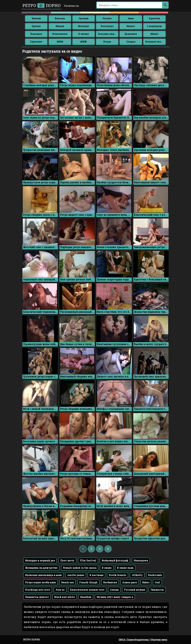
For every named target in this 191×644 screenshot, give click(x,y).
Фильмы (60, 18)
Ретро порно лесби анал (41, 582)
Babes (146, 582)
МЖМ (60, 42)
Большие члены (155, 42)
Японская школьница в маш (43, 575)
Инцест (131, 26)
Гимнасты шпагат (37, 597)
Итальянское (60, 34)
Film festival (88, 560)
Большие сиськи (108, 34)
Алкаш (114, 590)
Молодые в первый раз (40, 560)
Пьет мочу (67, 560)
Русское (107, 18)
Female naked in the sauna (80, 568)
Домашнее (131, 34)
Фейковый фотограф (115, 560)
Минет (154, 34)
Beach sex (68, 582)
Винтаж (36, 18)
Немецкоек (141, 560)
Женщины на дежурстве (41, 568)
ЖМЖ (83, 42)
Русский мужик (135, 590)
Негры (107, 42)
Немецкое (36, 34)
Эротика (84, 18)
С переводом (154, 26)
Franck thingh (88, 582)
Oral (157, 582)
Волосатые (107, 26)
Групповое (36, 42)
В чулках (84, 34)
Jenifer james (76, 575)
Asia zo (60, 590)
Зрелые (36, 26)
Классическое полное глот (87, 590)
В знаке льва (125, 568)
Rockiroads (155, 575)
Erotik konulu (117, 575)
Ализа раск (130, 582)
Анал (131, 18)
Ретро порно (42, 6)
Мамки (60, 26)
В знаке (107, 568)
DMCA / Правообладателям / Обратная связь (143, 640)
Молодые (84, 26)
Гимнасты (157, 590)
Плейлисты (72, 6)
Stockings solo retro (38, 590)
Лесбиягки (110, 582)
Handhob (86, 597)
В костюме (97, 575)
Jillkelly (137, 575)
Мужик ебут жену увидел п (115, 597)
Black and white (64, 597)
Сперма (131, 42)
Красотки (154, 18)
